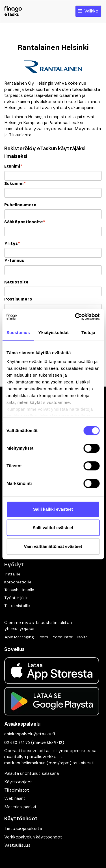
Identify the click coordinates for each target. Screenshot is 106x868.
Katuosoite (16, 282)
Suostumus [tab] (18, 332)
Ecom (43, 637)
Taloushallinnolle (19, 590)
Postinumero (18, 299)
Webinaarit (15, 799)
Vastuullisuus (17, 845)
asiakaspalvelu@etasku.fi (30, 734)
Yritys (12, 244)
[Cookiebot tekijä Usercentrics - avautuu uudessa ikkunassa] (75, 317)
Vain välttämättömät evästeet (53, 546)
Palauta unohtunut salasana (32, 774)
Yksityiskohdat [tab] (54, 332)
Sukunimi (15, 184)
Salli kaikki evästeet (53, 509)
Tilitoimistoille (17, 606)
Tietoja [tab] (88, 332)
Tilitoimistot (17, 790)
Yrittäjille (12, 574)
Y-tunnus (14, 261)
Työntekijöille (16, 598)
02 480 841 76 (17, 743)
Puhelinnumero (20, 205)
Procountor (62, 637)
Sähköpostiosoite (25, 222)
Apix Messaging (19, 637)
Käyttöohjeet (18, 782)
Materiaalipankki (20, 807)
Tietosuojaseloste (23, 829)
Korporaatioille (18, 582)
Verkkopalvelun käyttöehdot (33, 837)
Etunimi (13, 166)
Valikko (88, 11)
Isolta (82, 637)
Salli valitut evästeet (53, 528)
